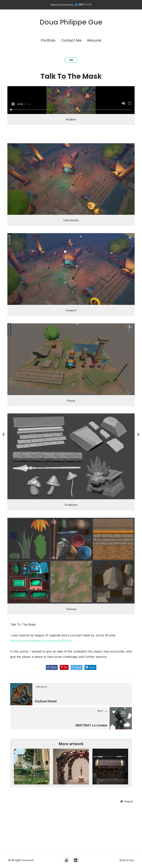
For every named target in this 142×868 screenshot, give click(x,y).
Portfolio (48, 40)
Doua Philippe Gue (71, 22)
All (71, 60)
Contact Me (71, 40)
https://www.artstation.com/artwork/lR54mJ (41, 685)
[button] (127, 845)
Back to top (127, 860)
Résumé (94, 40)
